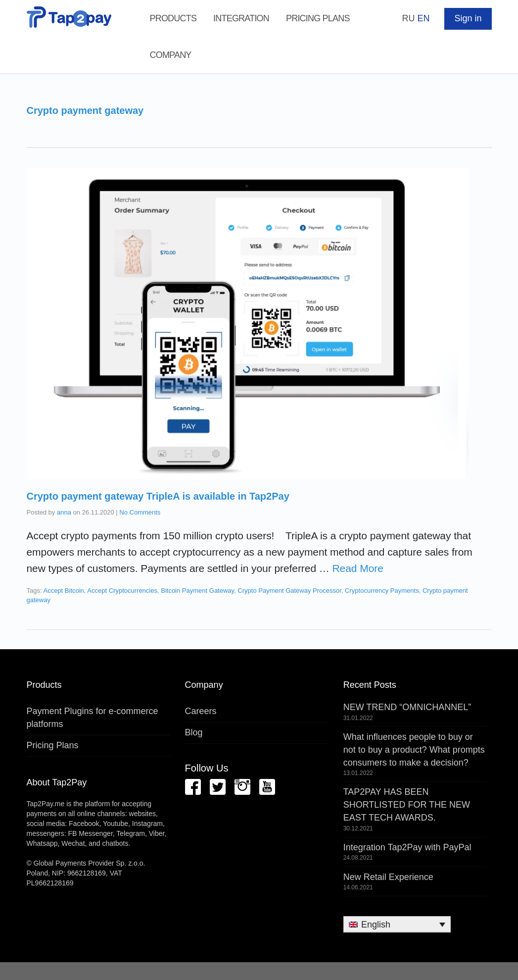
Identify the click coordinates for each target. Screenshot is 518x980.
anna (64, 512)
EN (423, 18)
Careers (201, 711)
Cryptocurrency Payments (382, 591)
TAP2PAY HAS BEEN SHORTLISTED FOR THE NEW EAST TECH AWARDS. (407, 804)
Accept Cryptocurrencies (122, 591)
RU (408, 18)
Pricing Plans (318, 18)
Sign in (468, 18)
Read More (358, 568)
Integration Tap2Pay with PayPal (407, 847)
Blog (194, 732)
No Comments (140, 512)
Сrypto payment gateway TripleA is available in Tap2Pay (158, 496)
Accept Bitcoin (63, 591)
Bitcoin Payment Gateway (197, 591)
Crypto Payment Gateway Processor (289, 591)
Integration (241, 18)
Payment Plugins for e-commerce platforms (93, 718)
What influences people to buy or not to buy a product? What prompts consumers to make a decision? (414, 749)
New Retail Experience (388, 877)
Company (171, 55)
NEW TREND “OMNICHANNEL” (407, 707)
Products (173, 18)
